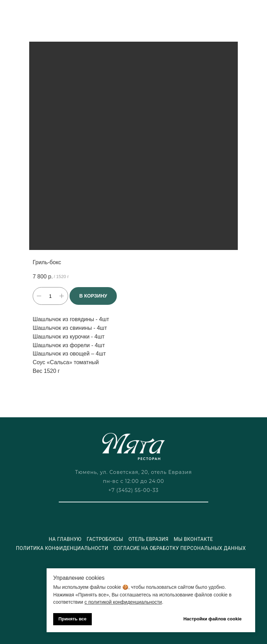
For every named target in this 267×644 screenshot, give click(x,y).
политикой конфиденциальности (125, 602)
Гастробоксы (105, 539)
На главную (65, 539)
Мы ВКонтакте (193, 539)
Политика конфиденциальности (62, 548)
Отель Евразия (148, 539)
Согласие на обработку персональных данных (180, 548)
